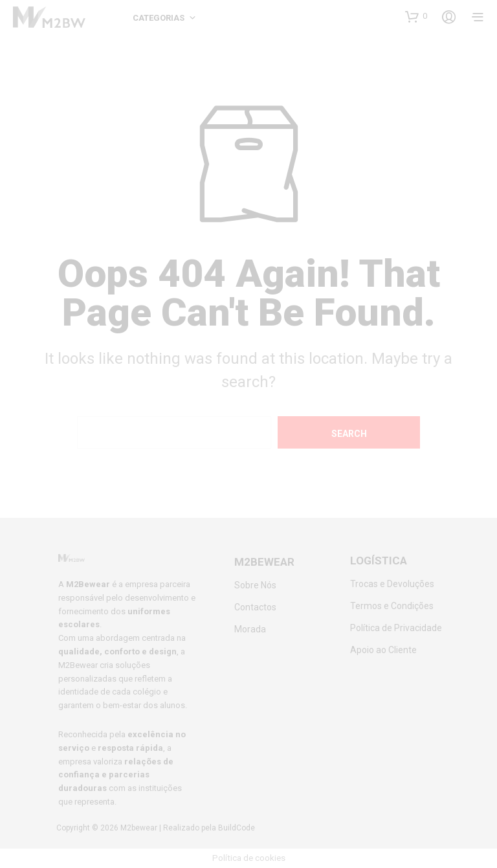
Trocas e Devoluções (392, 584)
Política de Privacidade (396, 628)
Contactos (255, 607)
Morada (250, 629)
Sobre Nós (255, 585)
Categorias (159, 18)
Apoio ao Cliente (383, 650)
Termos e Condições (392, 606)
